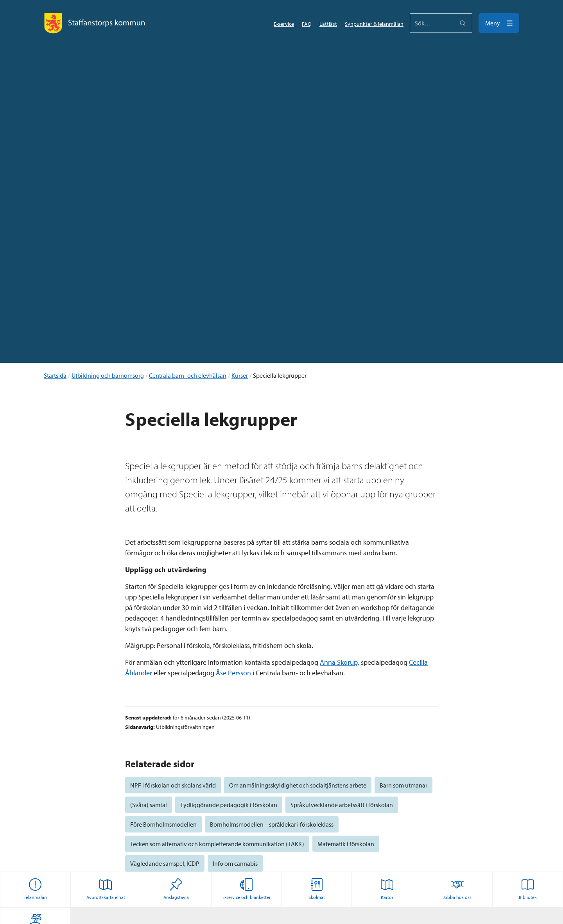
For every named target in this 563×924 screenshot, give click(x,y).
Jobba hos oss (457, 889)
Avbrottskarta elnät (106, 889)
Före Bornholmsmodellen (163, 824)
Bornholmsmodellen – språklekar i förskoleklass (272, 824)
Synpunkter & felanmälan (374, 24)
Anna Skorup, (340, 662)
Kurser (240, 375)
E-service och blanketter (247, 889)
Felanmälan (35, 889)
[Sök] (463, 23)
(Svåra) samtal (149, 805)
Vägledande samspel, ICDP (165, 863)
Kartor (387, 889)
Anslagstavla (176, 889)
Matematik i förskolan (346, 844)
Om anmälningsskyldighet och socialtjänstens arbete (298, 785)
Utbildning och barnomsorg (108, 375)
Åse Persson (233, 673)
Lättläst (328, 24)
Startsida (55, 375)
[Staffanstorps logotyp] (94, 23)
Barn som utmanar (403, 785)
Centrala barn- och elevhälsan (188, 375)
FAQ (307, 24)
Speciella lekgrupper (280, 375)
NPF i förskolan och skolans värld (173, 785)
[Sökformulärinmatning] (441, 23)
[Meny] (499, 23)
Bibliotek (528, 889)
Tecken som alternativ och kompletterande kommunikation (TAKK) (217, 844)
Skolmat (317, 889)
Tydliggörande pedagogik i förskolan (229, 805)
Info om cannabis (235, 863)
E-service (284, 24)
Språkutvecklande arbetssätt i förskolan (342, 805)
